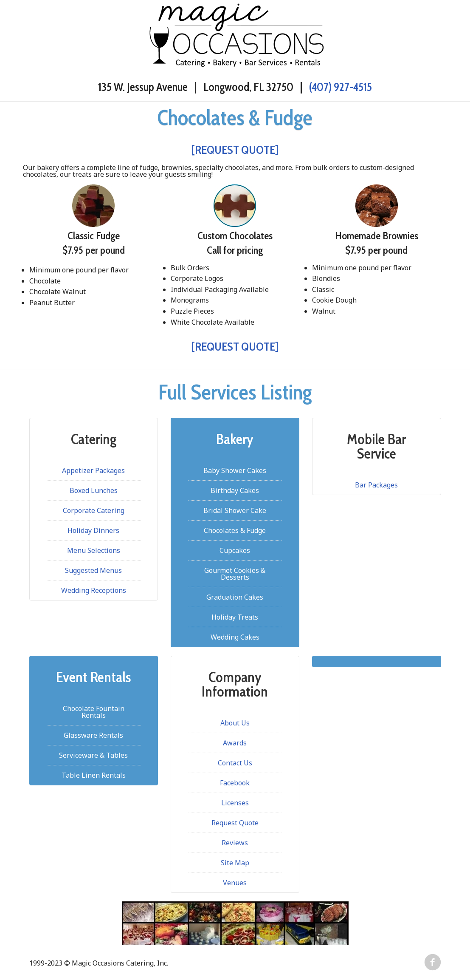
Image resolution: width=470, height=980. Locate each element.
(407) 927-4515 (341, 87)
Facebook (235, 783)
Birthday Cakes (235, 490)
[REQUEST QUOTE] (235, 150)
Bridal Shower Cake (235, 510)
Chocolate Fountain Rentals (94, 712)
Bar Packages (376, 485)
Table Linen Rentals (94, 775)
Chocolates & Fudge (235, 530)
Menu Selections (94, 550)
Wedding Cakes (235, 637)
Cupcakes (235, 550)
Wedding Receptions (94, 590)
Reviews (235, 843)
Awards (235, 743)
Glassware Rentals (93, 735)
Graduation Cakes (235, 597)
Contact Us (235, 763)
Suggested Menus (93, 570)
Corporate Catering (94, 510)
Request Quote (235, 823)
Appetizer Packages (93, 470)
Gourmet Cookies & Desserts (235, 574)
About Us (235, 723)
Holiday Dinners (93, 530)
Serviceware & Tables (93, 755)
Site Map (235, 863)
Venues (235, 883)
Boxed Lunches (94, 490)
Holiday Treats (235, 617)
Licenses (235, 803)
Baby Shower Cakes (235, 470)
